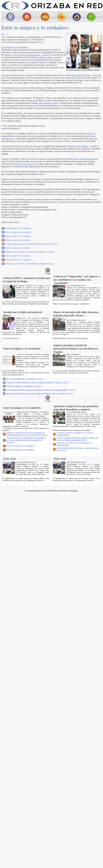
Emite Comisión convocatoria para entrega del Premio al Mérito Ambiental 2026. (77, 439)
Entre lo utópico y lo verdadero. (18, 228)
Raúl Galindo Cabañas (43, 57)
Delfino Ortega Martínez (84, 159)
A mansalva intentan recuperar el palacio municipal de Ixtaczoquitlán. (41, 390)
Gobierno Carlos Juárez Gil (25, 164)
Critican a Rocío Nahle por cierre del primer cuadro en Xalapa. (38, 383)
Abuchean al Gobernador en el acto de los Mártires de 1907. (30, 252)
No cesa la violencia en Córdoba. (25, 379)
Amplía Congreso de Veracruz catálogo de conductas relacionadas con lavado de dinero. (27, 434)
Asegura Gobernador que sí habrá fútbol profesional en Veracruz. (32, 244)
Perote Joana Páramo (79, 146)
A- (7, 35)
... (3, 306)
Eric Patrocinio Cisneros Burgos (27, 55)
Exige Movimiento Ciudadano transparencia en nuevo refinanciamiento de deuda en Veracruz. (26, 440)
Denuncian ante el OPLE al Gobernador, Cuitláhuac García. (30, 264)
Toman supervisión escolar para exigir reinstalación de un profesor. (40, 394)
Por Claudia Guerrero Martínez (15, 47)
